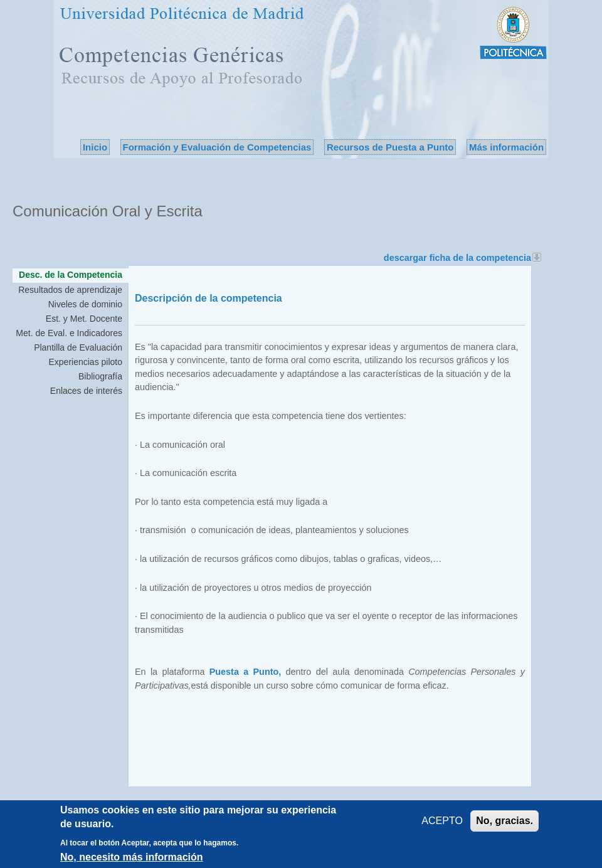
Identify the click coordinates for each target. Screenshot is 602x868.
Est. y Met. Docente (84, 319)
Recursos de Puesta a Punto (390, 147)
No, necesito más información (132, 859)
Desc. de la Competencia (74, 274)
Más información (506, 147)
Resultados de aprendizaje (70, 290)
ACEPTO (442, 823)
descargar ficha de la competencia (462, 258)
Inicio (95, 147)
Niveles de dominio (85, 304)
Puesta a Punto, (246, 672)
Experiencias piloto (85, 362)
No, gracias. (504, 823)
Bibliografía (100, 376)
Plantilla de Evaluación (78, 347)
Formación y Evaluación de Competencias (217, 147)
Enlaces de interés (86, 391)
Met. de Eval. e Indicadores (69, 333)
